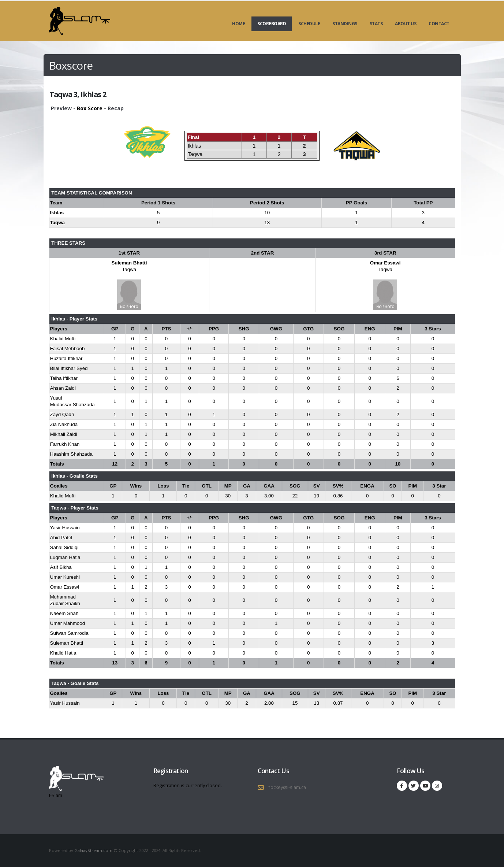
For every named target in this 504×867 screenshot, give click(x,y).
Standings (345, 24)
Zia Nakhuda (64, 424)
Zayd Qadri (62, 414)
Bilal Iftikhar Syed (69, 368)
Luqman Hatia (65, 557)
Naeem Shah (64, 613)
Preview (61, 108)
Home (238, 24)
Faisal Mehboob (68, 349)
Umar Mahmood (68, 623)
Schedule (309, 24)
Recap (116, 108)
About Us (406, 24)
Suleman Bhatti (129, 263)
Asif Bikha (61, 567)
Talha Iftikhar (64, 378)
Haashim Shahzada (71, 454)
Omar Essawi (385, 263)
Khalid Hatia (63, 653)
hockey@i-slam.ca (287, 787)
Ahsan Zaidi (63, 388)
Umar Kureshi (65, 577)
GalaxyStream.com (94, 850)
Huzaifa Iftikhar (66, 358)
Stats (376, 24)
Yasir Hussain (65, 528)
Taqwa (129, 269)
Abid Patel (61, 538)
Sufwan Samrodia (69, 633)
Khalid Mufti (63, 339)
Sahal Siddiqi (64, 547)
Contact (439, 24)
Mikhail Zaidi (64, 434)
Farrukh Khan (65, 444)
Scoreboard (272, 24)
